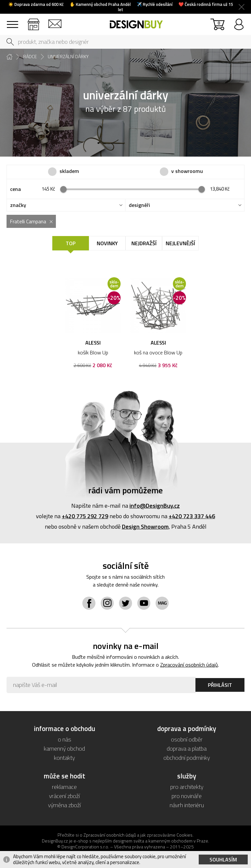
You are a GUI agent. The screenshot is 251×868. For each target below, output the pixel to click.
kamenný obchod (64, 749)
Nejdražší (144, 243)
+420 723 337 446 (192, 516)
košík (219, 23)
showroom (33, 21)
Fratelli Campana (28, 221)
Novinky (107, 243)
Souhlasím (223, 859)
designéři (139, 205)
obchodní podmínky (187, 758)
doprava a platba (187, 749)
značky (18, 205)
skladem (69, 171)
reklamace (64, 787)
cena (16, 189)
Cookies (184, 835)
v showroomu (187, 171)
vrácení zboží (64, 796)
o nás (65, 739)
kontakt (55, 21)
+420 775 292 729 (85, 516)
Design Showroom (145, 527)
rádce (30, 57)
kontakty (64, 758)
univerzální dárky (68, 57)
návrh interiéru (187, 805)
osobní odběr (187, 739)
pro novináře (187, 796)
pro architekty (187, 787)
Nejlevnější (180, 243)
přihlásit (239, 21)
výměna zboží (64, 805)
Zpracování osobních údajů (189, 665)
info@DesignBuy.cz (155, 506)
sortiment (12, 21)
